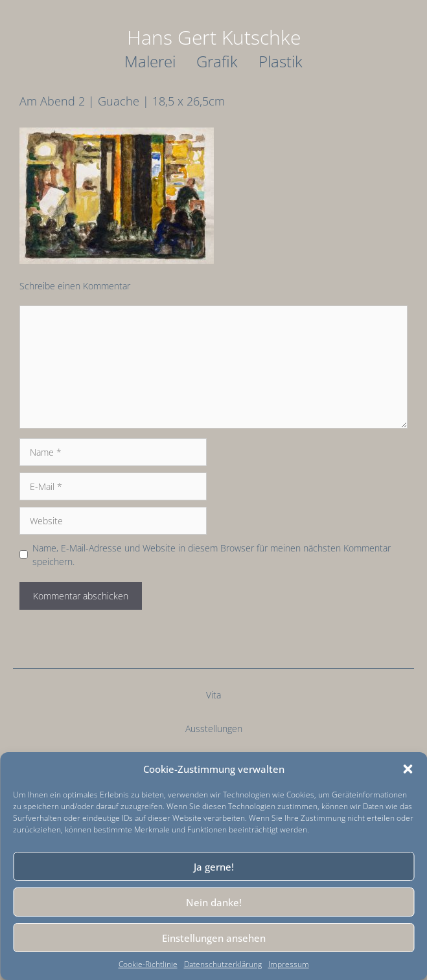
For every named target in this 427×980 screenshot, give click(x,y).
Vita (213, 695)
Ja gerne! (214, 867)
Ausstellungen (214, 729)
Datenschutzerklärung (223, 964)
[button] (408, 769)
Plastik (281, 61)
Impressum (289, 964)
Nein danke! (214, 902)
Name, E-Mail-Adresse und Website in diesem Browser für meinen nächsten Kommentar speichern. (212, 555)
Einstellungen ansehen (214, 938)
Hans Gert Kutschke (214, 37)
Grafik (217, 61)
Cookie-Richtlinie (148, 964)
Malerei (150, 61)
